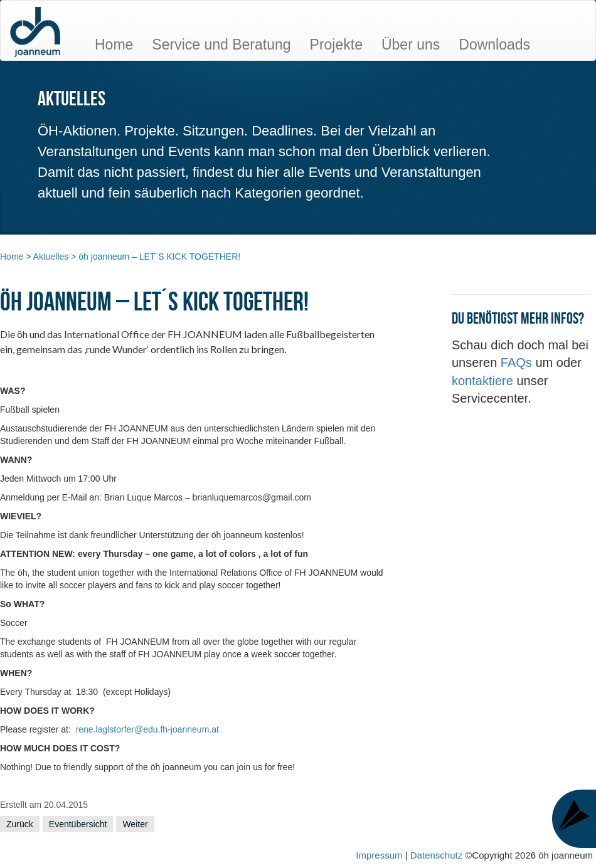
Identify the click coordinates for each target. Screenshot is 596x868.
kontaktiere (484, 381)
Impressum (379, 855)
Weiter (135, 824)
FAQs (518, 363)
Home (114, 45)
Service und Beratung (221, 45)
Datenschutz (438, 855)
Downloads (494, 45)
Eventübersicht (78, 824)
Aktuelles (51, 257)
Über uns (411, 45)
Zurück (20, 824)
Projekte (336, 45)
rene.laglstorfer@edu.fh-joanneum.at (147, 729)
